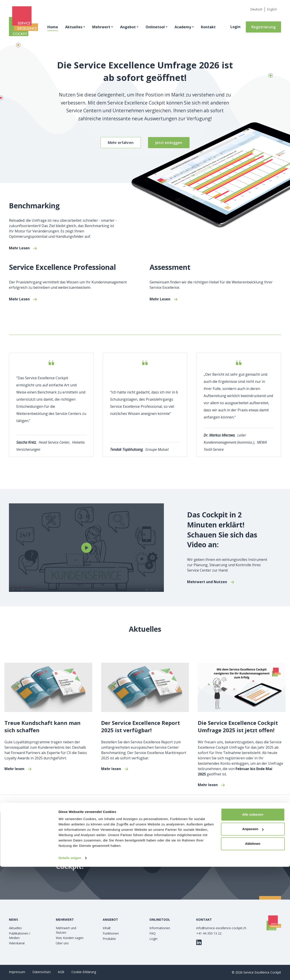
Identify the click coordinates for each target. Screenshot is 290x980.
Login (235, 28)
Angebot (129, 29)
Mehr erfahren (121, 143)
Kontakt (210, 29)
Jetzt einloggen (169, 143)
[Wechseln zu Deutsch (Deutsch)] (256, 9)
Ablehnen (253, 957)
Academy (184, 29)
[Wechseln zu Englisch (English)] (272, 9)
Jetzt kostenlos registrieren (202, 856)
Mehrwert (103, 29)
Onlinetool (157, 29)
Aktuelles (75, 29)
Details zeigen (70, 971)
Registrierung (263, 29)
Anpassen (253, 942)
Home (54, 29)
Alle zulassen (253, 928)
